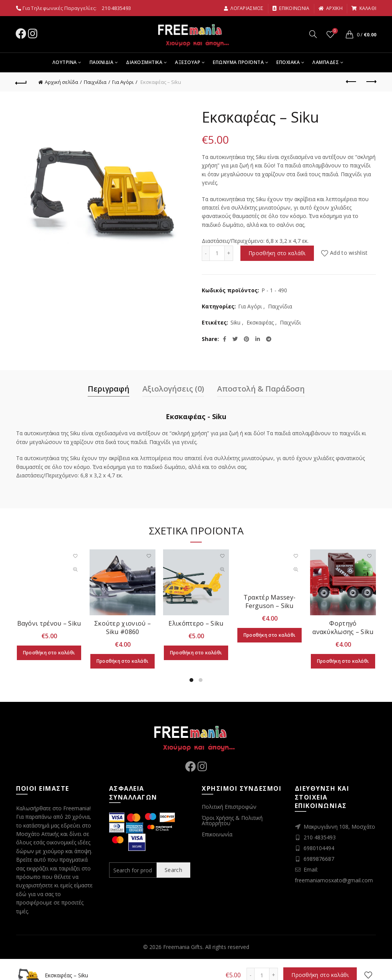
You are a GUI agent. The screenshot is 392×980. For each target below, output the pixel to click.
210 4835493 (116, 8)
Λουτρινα (65, 62)
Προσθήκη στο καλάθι (277, 253)
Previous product (352, 82)
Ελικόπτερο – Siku (196, 623)
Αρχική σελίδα (61, 82)
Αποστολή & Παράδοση (261, 389)
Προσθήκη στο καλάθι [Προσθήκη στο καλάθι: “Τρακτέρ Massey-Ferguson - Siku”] (270, 635)
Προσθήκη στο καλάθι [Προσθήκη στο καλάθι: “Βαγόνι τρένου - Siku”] (49, 653)
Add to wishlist (349, 253)
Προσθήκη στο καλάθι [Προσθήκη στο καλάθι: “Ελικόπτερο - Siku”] (196, 653)
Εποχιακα (288, 62)
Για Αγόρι (123, 82)
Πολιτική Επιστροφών (229, 807)
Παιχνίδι (290, 322)
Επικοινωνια (291, 8)
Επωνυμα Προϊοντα (238, 62)
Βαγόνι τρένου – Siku (49, 623)
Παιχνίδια (95, 82)
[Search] (313, 34)
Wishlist (334, 31)
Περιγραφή (109, 389)
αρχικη (330, 8)
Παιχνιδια (102, 62)
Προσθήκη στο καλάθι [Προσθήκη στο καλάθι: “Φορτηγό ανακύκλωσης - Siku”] (343, 661)
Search (173, 870)
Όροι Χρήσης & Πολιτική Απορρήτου (232, 820)
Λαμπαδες (326, 62)
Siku (235, 322)
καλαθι (364, 8)
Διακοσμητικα (144, 62)
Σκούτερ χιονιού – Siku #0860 (122, 628)
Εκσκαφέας (260, 322)
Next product (371, 82)
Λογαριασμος (244, 8)
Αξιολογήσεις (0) (173, 389)
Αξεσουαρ (188, 62)
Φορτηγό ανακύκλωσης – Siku (343, 628)
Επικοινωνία (217, 834)
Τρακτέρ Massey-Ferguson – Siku (270, 601)
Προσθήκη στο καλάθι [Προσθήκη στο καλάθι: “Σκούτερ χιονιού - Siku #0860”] (123, 661)
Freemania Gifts (183, 947)
